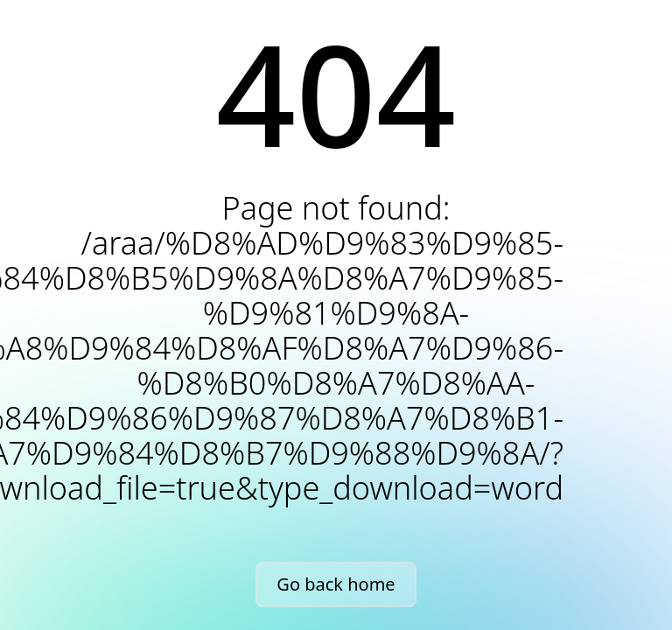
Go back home (336, 584)
